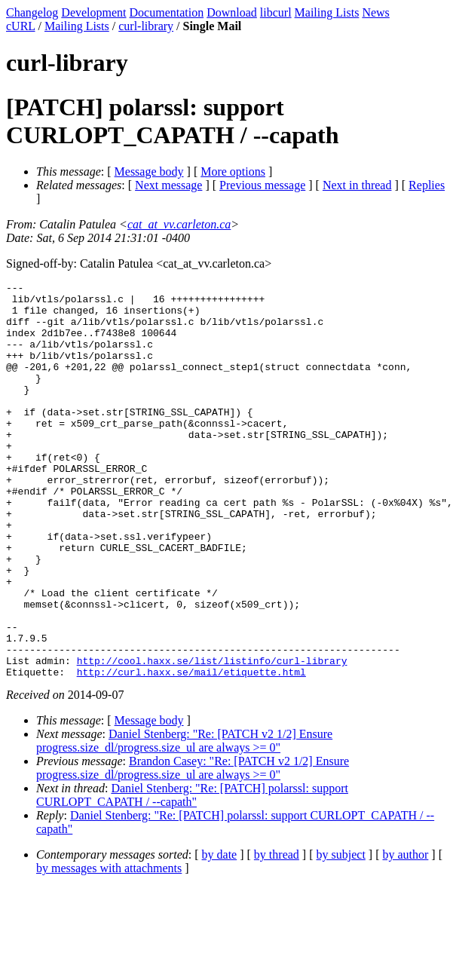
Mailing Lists (327, 12)
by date (220, 934)
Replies (427, 185)
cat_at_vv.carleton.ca (179, 224)
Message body (149, 171)
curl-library (146, 26)
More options (233, 171)
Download (232, 12)
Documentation (167, 12)
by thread (277, 934)
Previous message (262, 185)
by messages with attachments (109, 947)
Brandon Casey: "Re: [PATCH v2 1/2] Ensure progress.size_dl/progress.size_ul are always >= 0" (193, 847)
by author (405, 934)
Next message (168, 185)
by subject (341, 934)
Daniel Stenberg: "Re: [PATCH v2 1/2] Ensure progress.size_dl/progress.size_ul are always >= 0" (184, 820)
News (375, 12)
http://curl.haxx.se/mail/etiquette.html (191, 751)
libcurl (276, 12)
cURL (21, 26)
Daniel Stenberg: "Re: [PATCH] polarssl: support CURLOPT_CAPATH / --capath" (192, 874)
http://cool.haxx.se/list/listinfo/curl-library (212, 737)
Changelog (32, 12)
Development (93, 12)
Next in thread (357, 185)
